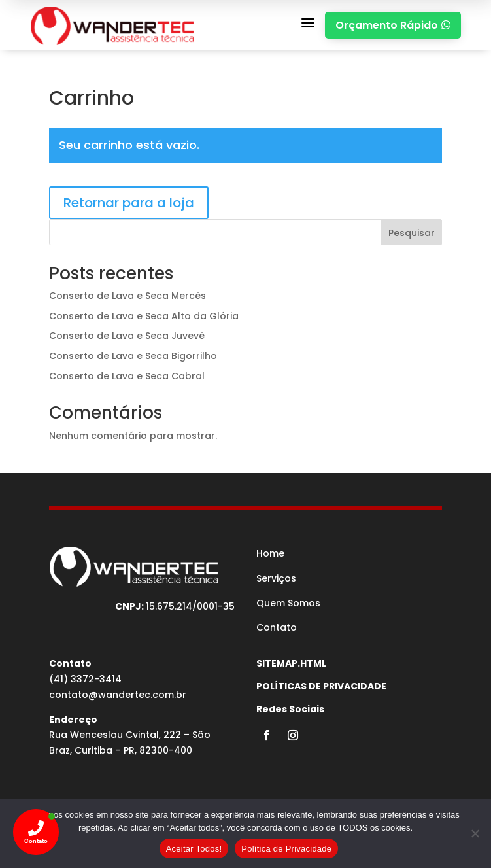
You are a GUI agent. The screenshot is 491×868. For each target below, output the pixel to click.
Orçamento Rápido (393, 25)
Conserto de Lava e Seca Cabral (127, 376)
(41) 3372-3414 (85, 679)
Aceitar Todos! (194, 849)
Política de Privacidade (286, 849)
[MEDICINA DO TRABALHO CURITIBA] (112, 25)
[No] (475, 833)
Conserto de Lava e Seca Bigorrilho (133, 356)
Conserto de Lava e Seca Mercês (127, 296)
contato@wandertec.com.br (118, 695)
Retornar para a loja (129, 203)
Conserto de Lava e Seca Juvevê (127, 336)
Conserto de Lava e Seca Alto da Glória (144, 316)
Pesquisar (412, 233)
